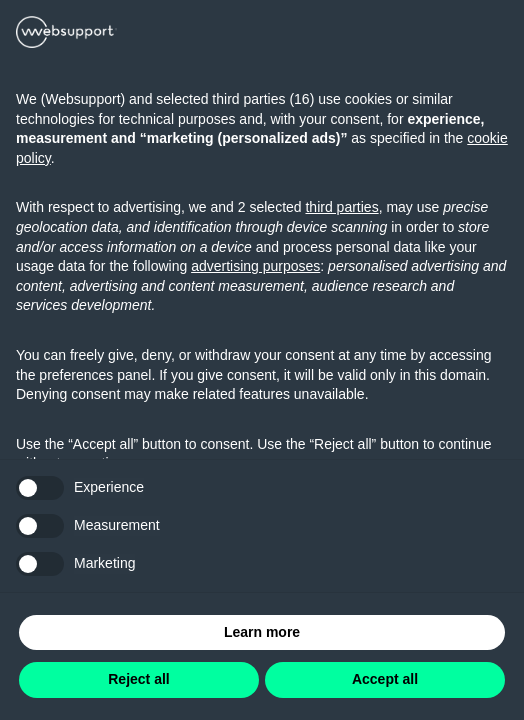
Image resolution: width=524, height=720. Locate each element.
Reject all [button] (138, 679)
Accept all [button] (385, 679)
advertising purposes (255, 266)
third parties (341, 207)
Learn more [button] (262, 632)
